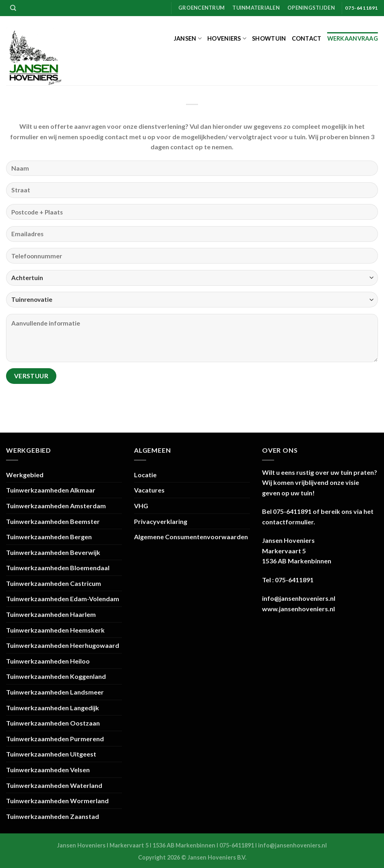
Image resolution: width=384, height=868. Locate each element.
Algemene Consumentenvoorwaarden (191, 537)
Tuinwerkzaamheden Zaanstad (53, 816)
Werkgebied (25, 475)
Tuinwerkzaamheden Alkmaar (51, 490)
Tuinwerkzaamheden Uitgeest (51, 754)
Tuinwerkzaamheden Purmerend (55, 739)
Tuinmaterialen (256, 8)
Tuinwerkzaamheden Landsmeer (55, 692)
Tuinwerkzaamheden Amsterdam (56, 506)
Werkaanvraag (353, 38)
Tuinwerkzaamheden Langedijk (53, 708)
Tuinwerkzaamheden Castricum (54, 583)
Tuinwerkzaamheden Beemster (53, 521)
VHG (141, 506)
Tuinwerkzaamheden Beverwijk (53, 552)
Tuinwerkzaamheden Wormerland (57, 801)
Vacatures (149, 490)
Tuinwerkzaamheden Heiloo (48, 661)
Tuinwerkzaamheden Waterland (54, 785)
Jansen (188, 38)
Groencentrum (201, 8)
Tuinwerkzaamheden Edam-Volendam (63, 599)
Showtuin (269, 38)
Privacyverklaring (161, 521)
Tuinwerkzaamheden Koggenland (56, 676)
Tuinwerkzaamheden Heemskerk (55, 630)
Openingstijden (311, 8)
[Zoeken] (13, 8)
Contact (307, 38)
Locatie (145, 475)
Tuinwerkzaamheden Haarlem (51, 614)
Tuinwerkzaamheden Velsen (48, 770)
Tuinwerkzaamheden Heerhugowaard (63, 645)
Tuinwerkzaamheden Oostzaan (53, 723)
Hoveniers (227, 38)
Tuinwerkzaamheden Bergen (49, 537)
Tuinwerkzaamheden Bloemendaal (58, 568)
